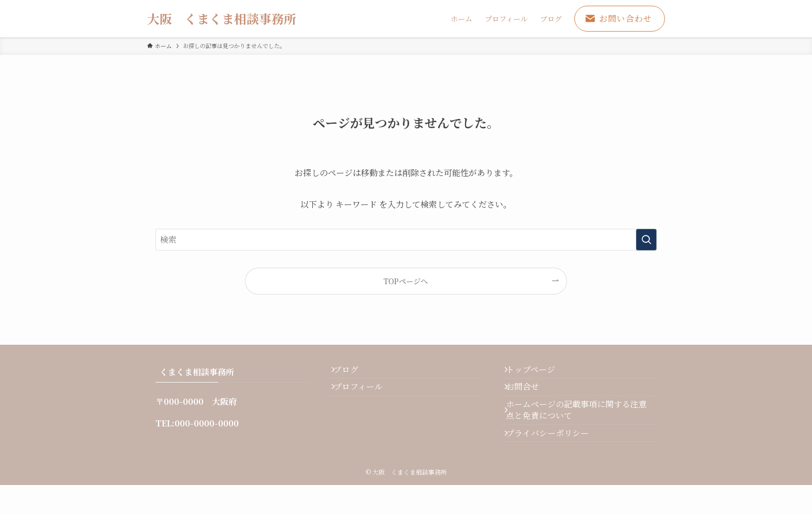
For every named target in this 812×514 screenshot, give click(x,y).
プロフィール (365, 397)
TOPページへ (406, 281)
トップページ (538, 373)
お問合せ (530, 397)
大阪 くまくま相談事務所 (222, 19)
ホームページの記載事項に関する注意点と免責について (579, 427)
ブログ (353, 373)
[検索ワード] (406, 240)
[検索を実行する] (646, 240)
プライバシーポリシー (555, 458)
